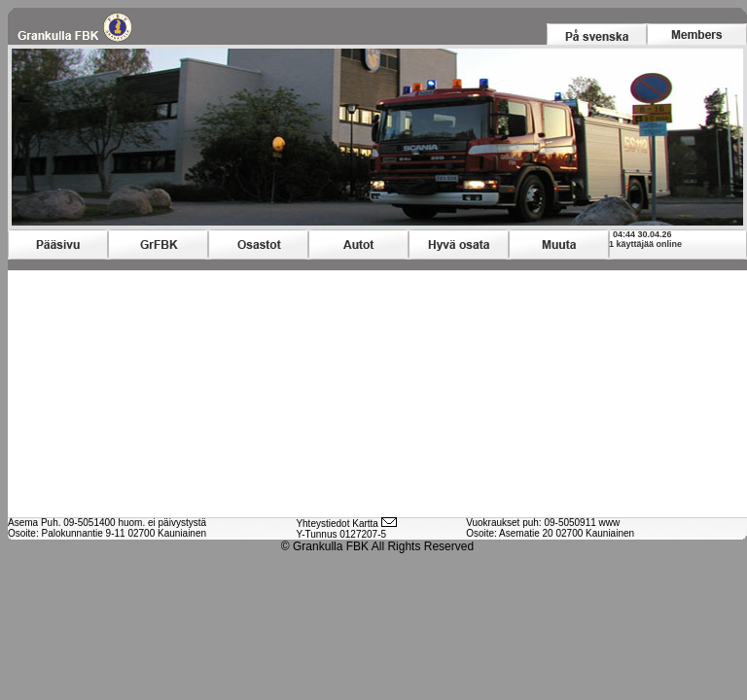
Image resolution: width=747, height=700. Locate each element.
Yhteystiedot (322, 524)
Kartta (365, 524)
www (610, 523)
